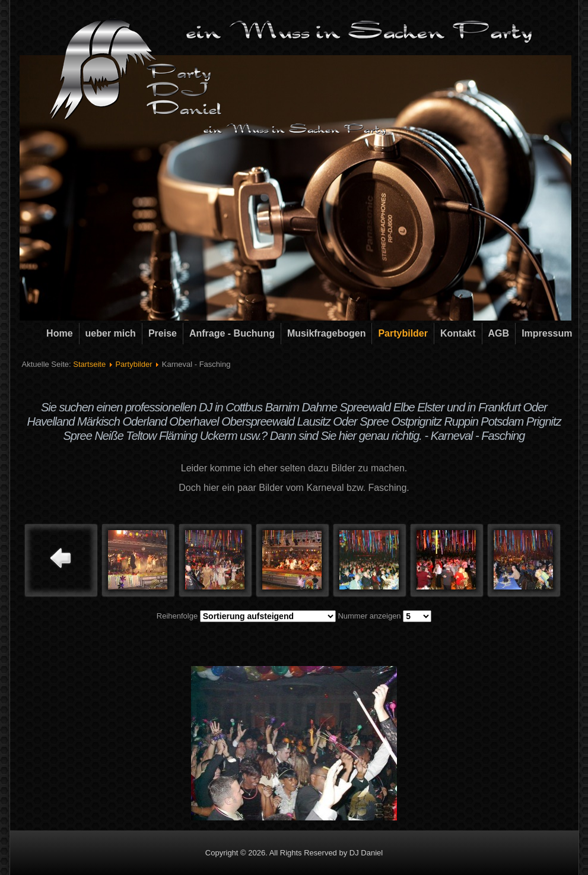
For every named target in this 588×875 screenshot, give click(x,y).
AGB (499, 333)
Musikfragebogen (326, 333)
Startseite (89, 364)
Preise (163, 333)
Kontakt (458, 333)
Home (59, 333)
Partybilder (403, 333)
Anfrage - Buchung (232, 333)
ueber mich (111, 333)
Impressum (547, 333)
